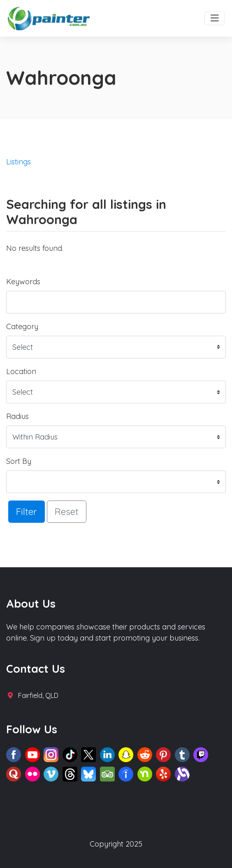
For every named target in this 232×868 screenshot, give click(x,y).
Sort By (19, 461)
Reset (67, 511)
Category (22, 326)
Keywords (23, 282)
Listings (19, 162)
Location (21, 371)
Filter (27, 511)
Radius (17, 416)
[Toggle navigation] (215, 19)
